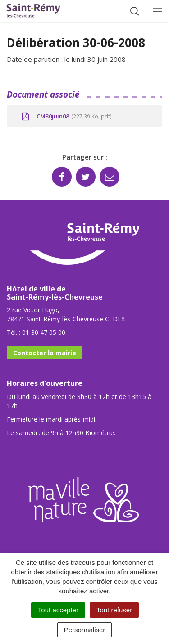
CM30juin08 (66, 117)
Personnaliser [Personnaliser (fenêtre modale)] (85, 630)
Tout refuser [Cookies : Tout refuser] (114, 610)
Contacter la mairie (45, 353)
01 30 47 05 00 (44, 332)
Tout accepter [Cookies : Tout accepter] (58, 610)
